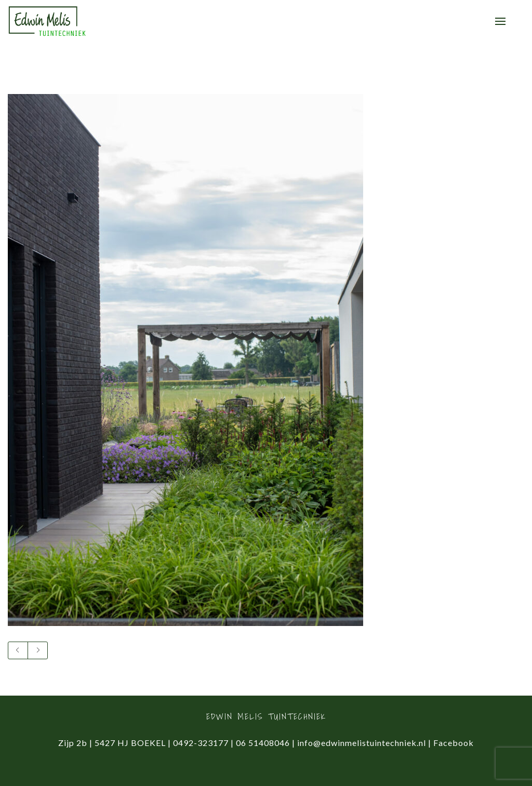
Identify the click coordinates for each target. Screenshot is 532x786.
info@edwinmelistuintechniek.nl (362, 743)
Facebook (454, 743)
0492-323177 (201, 743)
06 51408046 (263, 743)
